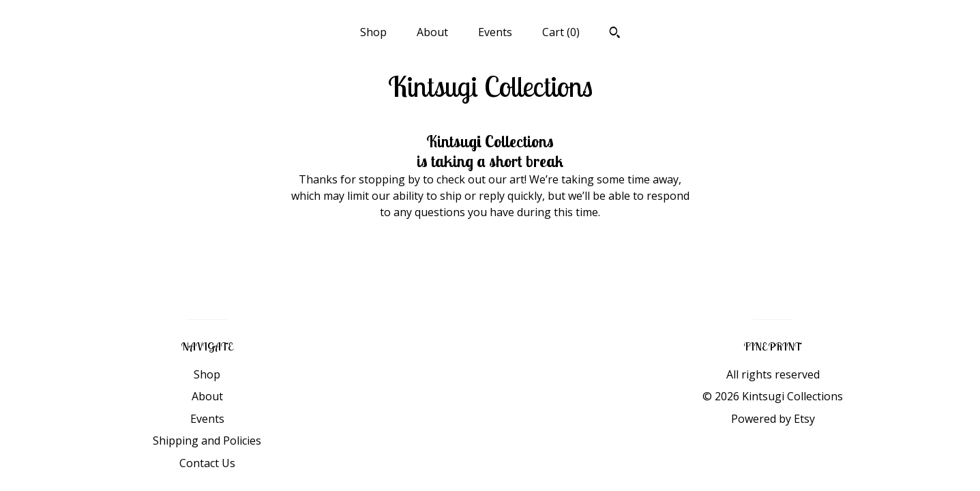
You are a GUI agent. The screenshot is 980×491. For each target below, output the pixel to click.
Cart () (561, 32)
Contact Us (207, 463)
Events (495, 32)
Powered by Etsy (773, 419)
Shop (373, 32)
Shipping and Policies (207, 441)
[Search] (615, 34)
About (432, 32)
